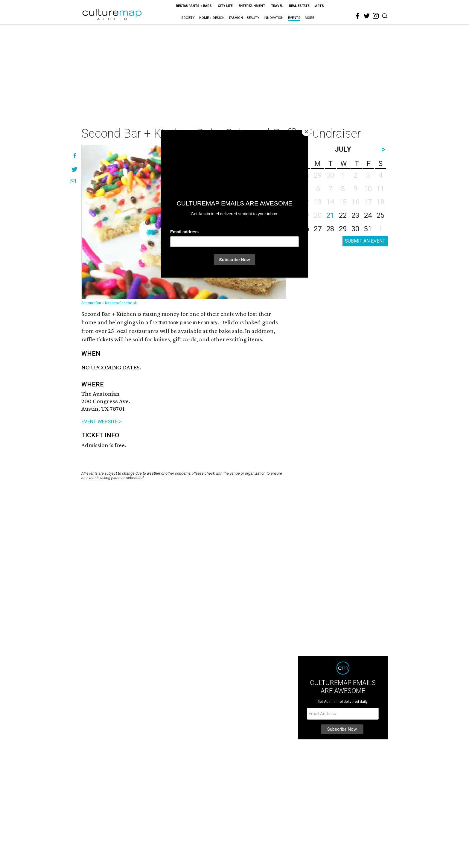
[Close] (306, 132)
